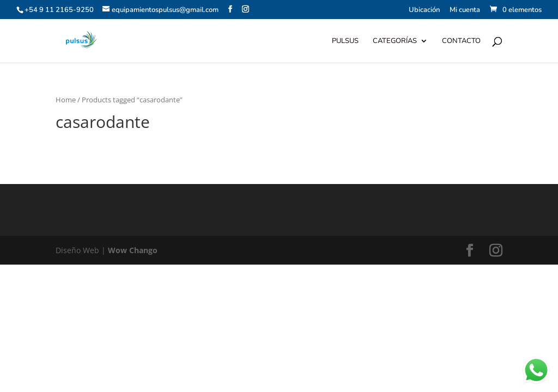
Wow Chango (133, 250)
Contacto (461, 41)
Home (66, 100)
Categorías (395, 41)
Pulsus (345, 41)
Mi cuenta (465, 11)
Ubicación (424, 11)
